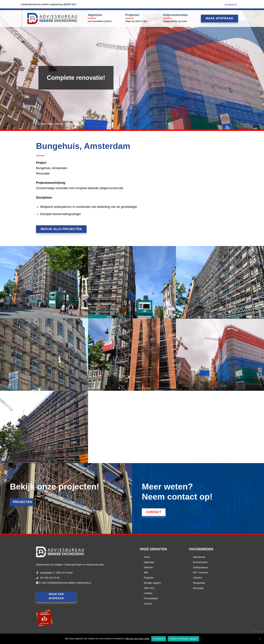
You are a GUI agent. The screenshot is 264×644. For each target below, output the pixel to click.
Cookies (148, 593)
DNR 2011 (149, 588)
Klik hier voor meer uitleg (137, 639)
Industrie (198, 578)
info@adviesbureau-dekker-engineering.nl (69, 583)
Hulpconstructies (176, 15)
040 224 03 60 (52, 578)
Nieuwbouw (199, 557)
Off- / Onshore (201, 572)
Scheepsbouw (201, 567)
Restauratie (199, 583)
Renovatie (198, 588)
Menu (21, 19)
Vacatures (230, 5)
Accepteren (159, 639)
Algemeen (95, 15)
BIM (146, 572)
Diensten (148, 567)
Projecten (132, 15)
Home (59, 124)
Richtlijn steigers (152, 583)
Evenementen (200, 562)
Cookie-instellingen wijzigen (183, 639)
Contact (148, 604)
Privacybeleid (151, 598)
